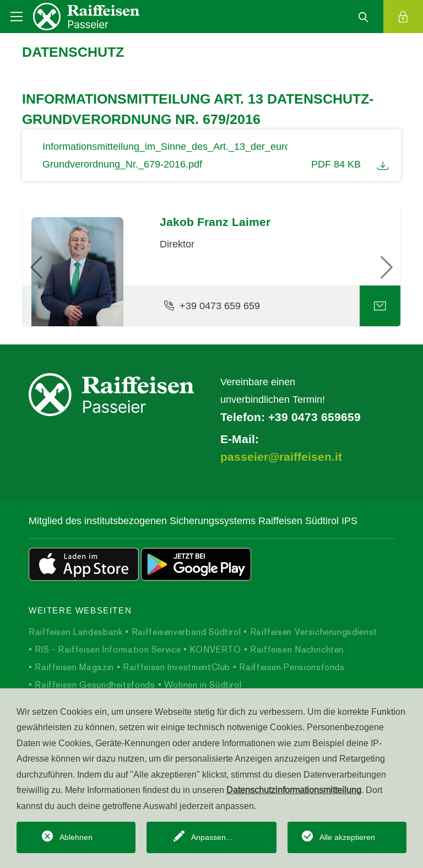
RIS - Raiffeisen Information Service (107, 649)
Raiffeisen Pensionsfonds (291, 667)
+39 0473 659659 (314, 417)
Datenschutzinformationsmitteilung (294, 790)
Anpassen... (212, 837)
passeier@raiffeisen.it (281, 457)
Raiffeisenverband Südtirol (185, 632)
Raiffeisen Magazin (73, 667)
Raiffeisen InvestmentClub (175, 667)
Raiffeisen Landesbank (75, 632)
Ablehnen (76, 837)
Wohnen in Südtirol (201, 685)
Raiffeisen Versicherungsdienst (312, 632)
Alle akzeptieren (347, 837)
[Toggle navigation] (17, 17)
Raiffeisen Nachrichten (295, 649)
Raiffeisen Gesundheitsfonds (94, 685)
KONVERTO (214, 649)
